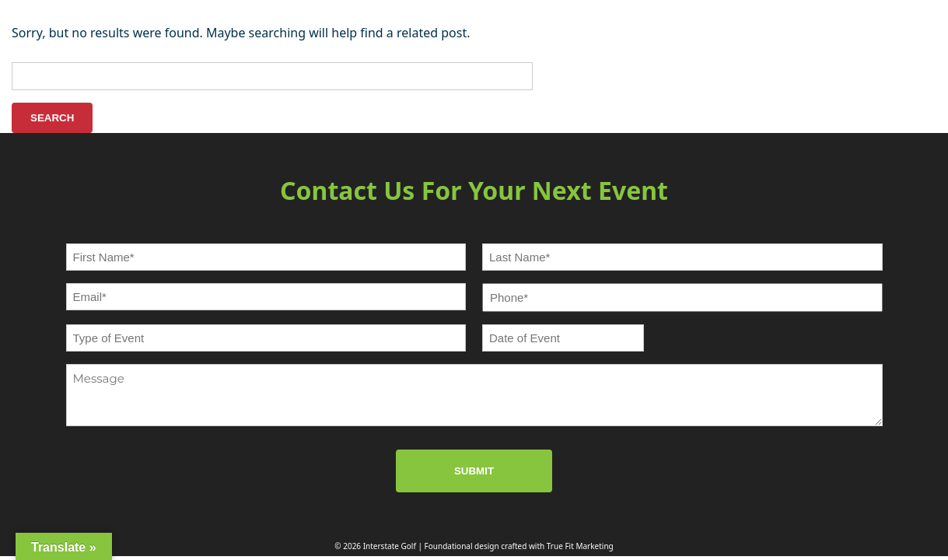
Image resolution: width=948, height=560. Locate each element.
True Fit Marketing (580, 546)
